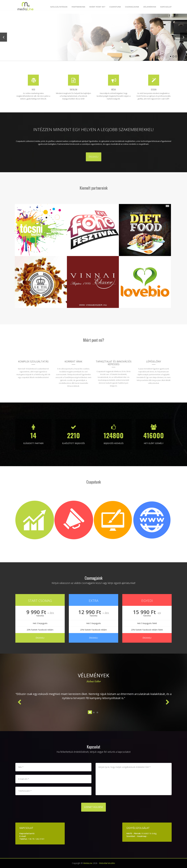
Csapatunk (115, 7)
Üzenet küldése (93, 807)
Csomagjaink (132, 7)
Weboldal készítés (107, 863)
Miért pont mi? (97, 7)
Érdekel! (94, 157)
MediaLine (88, 863)
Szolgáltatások (59, 7)
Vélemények (150, 7)
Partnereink (79, 7)
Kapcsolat (166, 7)
